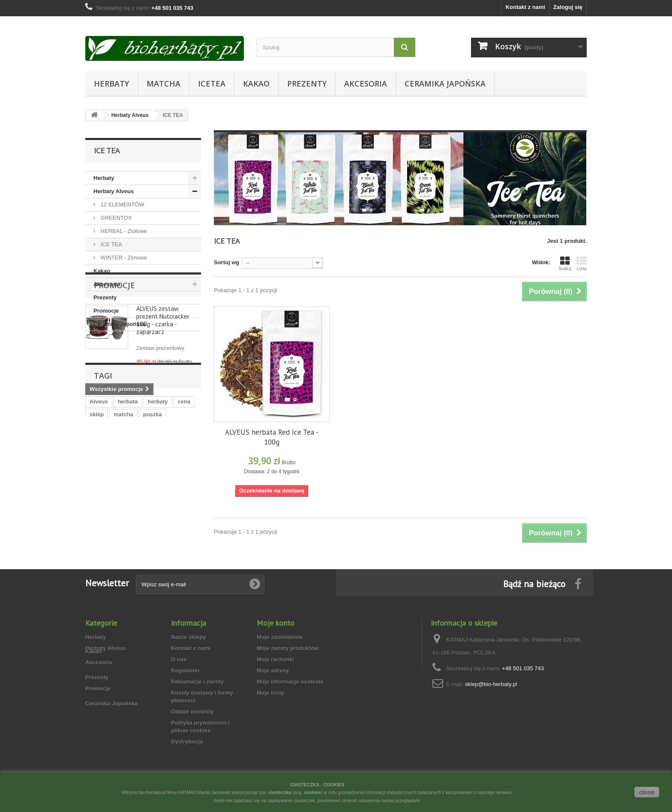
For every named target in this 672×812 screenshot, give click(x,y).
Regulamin (185, 687)
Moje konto (276, 639)
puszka (153, 531)
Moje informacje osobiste (290, 698)
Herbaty (111, 84)
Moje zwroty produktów (288, 664)
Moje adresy (273, 687)
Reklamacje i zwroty (198, 698)
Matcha (163, 84)
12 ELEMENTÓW (121, 204)
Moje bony (270, 709)
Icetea (212, 84)
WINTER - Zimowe (123, 258)
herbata (128, 518)
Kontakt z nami (525, 7)
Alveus (99, 518)
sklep (97, 531)
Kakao (256, 84)
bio (187, 544)
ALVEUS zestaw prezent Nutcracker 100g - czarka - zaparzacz (163, 392)
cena (184, 518)
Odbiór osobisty (192, 728)
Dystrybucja (187, 758)
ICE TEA (111, 244)
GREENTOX (115, 218)
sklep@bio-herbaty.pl (491, 700)
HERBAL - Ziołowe (123, 231)
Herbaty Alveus (114, 191)
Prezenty (307, 84)
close (647, 792)
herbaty (158, 518)
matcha (123, 531)
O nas (179, 676)
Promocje (106, 311)
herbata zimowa (111, 544)
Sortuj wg (226, 262)
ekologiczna (157, 544)
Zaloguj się (568, 7)
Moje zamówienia (279, 653)
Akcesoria (366, 84)
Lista (582, 263)
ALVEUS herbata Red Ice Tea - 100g (272, 437)
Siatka (565, 263)
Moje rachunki (275, 676)
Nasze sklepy (189, 653)
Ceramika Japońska (445, 84)
